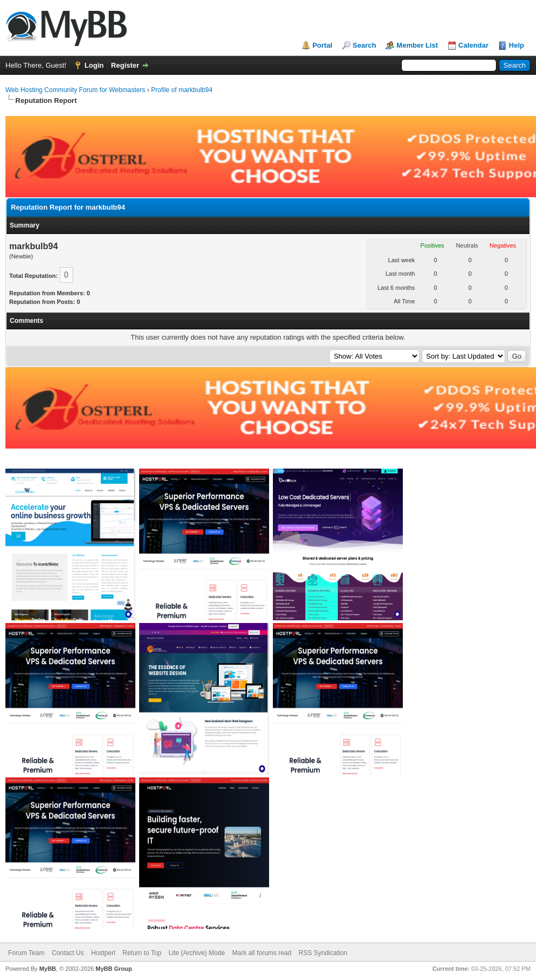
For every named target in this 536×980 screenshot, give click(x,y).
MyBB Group (113, 969)
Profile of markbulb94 (182, 90)
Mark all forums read (262, 953)
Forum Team (26, 953)
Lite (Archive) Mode (197, 953)
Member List (417, 45)
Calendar (474, 45)
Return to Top (142, 953)
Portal (322, 45)
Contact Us (67, 953)
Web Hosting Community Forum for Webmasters (75, 90)
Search (364, 45)
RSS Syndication (323, 953)
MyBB (47, 969)
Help (517, 45)
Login (94, 65)
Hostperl (103, 953)
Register (125, 65)
